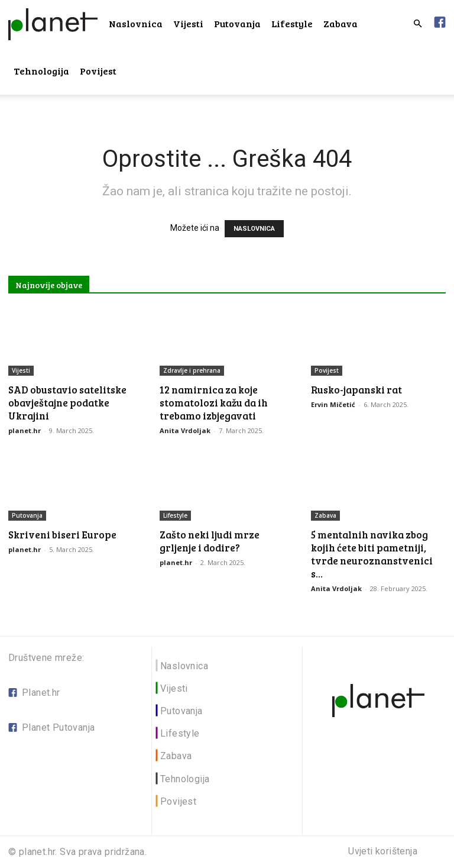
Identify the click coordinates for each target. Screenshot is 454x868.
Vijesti (188, 23)
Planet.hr (41, 693)
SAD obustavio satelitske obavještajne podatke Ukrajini (67, 403)
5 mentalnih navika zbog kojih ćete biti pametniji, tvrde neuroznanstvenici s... (372, 554)
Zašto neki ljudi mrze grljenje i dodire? (210, 541)
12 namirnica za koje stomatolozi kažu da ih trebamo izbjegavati (214, 403)
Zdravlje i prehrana (192, 370)
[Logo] (53, 24)
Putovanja (237, 23)
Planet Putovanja (58, 727)
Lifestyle (292, 23)
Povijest (98, 71)
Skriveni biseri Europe (62, 535)
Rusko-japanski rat (356, 390)
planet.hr (25, 430)
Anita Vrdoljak (185, 430)
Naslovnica (136, 23)
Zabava (340, 23)
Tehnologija (41, 71)
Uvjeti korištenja (383, 851)
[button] (417, 24)
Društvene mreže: (46, 658)
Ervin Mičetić (333, 404)
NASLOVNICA (254, 229)
